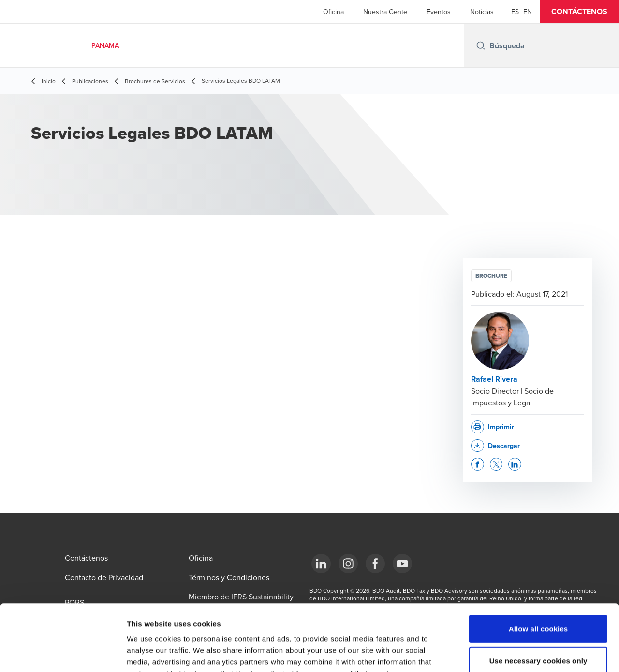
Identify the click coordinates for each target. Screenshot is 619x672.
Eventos (439, 12)
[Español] (515, 12)
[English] (528, 12)
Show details (508, 653)
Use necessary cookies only (538, 601)
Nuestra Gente (385, 12)
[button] (579, 12)
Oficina (333, 12)
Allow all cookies (538, 569)
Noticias (482, 12)
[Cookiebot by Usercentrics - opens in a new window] (63, 653)
